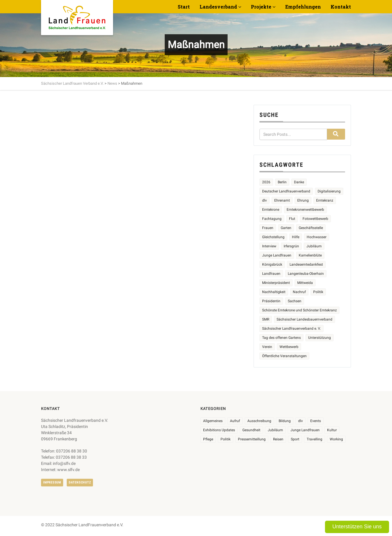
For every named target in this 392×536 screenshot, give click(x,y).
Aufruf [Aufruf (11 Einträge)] (235, 421)
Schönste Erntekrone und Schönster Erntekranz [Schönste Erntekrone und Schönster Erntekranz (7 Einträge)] (299, 310)
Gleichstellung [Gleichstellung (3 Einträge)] (273, 237)
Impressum (52, 482)
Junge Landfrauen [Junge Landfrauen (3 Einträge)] (277, 255)
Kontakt (341, 7)
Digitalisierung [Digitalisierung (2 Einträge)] (329, 191)
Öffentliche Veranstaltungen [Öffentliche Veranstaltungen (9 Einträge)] (284, 356)
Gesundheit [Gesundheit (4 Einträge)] (251, 430)
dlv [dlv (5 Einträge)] (264, 200)
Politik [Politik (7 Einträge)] (226, 439)
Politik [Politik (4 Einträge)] (318, 292)
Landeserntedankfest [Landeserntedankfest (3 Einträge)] (306, 264)
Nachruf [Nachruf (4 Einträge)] (299, 292)
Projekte (261, 7)
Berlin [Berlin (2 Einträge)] (282, 182)
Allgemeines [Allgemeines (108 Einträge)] (213, 421)
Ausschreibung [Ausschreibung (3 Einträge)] (259, 421)
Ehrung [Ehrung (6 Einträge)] (303, 200)
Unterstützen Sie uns (357, 527)
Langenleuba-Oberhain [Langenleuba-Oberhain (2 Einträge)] (306, 274)
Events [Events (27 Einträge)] (316, 421)
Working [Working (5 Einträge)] (336, 439)
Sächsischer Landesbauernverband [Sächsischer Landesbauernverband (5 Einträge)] (304, 319)
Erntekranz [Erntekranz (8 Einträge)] (325, 200)
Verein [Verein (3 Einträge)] (267, 347)
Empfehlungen (303, 7)
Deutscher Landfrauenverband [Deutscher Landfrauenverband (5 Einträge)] (286, 191)
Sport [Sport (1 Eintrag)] (295, 439)
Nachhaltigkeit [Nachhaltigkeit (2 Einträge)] (274, 292)
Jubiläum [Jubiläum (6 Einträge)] (275, 430)
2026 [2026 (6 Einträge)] (266, 182)
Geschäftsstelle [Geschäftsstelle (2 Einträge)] (311, 228)
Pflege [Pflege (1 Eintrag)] (208, 439)
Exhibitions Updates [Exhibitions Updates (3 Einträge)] (219, 430)
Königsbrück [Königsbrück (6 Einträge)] (272, 264)
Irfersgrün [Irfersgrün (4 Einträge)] (291, 246)
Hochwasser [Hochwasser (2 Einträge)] (317, 237)
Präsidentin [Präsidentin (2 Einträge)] (271, 301)
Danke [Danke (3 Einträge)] (299, 182)
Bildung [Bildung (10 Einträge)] (285, 421)
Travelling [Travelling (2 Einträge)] (315, 439)
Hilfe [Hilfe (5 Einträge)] (296, 237)
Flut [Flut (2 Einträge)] (292, 219)
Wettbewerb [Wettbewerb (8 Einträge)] (289, 347)
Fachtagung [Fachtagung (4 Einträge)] (272, 219)
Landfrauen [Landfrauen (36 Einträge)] (271, 274)
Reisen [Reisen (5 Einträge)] (278, 439)
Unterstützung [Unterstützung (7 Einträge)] (320, 338)
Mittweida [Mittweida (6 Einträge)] (305, 283)
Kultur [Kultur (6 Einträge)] (332, 430)
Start (184, 7)
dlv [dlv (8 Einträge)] (300, 421)
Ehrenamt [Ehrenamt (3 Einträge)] (282, 200)
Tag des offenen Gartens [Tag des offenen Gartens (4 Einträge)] (281, 338)
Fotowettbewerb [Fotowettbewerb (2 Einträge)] (315, 219)
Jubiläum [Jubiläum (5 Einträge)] (314, 246)
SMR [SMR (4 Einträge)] (266, 319)
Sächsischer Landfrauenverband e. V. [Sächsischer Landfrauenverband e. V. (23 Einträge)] (291, 329)
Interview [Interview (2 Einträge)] (269, 246)
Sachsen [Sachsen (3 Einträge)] (295, 301)
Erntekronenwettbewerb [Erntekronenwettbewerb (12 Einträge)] (305, 210)
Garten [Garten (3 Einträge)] (286, 228)
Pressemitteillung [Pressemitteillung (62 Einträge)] (252, 439)
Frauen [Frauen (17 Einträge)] (268, 228)
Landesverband (218, 7)
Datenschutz (80, 482)
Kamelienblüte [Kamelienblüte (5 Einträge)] (310, 255)
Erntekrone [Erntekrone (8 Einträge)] (271, 210)
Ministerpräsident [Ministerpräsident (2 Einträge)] (276, 283)
